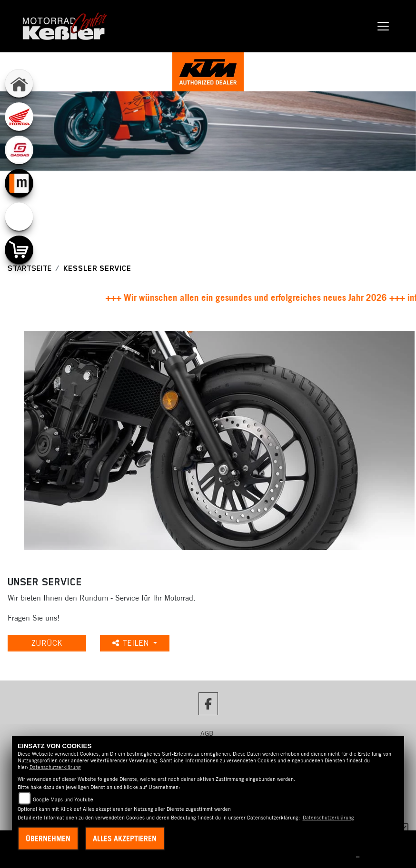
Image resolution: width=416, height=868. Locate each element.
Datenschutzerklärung (55, 767)
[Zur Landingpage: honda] (19, 117)
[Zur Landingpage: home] (19, 83)
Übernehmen (48, 838)
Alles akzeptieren (125, 838)
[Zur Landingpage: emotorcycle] (19, 217)
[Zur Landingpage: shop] (19, 250)
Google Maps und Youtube (63, 799)
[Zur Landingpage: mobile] (19, 183)
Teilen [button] (132, 643)
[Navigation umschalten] (384, 26)
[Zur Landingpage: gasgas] (19, 150)
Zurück (47, 643)
